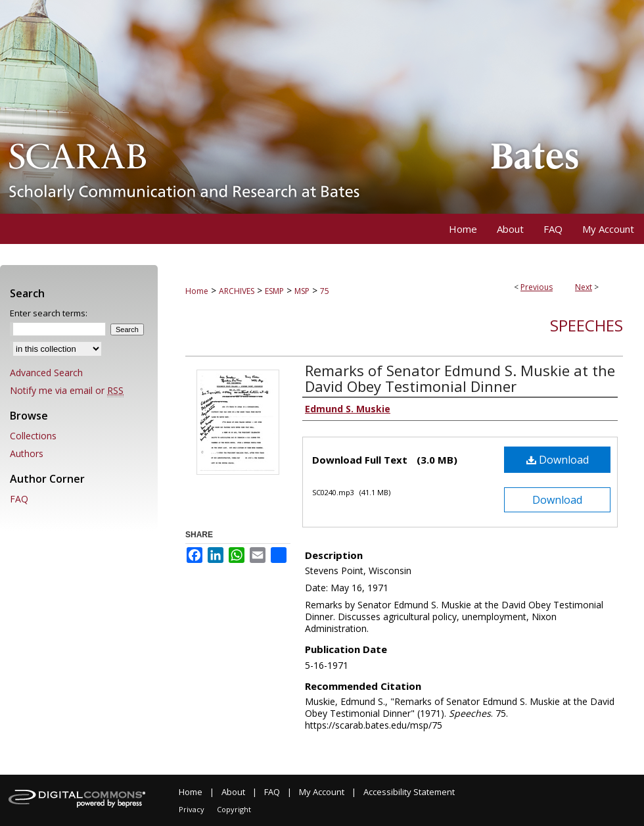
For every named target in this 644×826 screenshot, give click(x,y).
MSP (302, 291)
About (233, 792)
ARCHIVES (237, 291)
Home (197, 291)
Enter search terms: (49, 313)
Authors (27, 453)
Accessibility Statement (409, 792)
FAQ (19, 499)
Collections (33, 436)
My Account (322, 792)
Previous (537, 287)
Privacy (192, 809)
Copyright (234, 809)
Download (558, 460)
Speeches (586, 325)
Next (584, 287)
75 (325, 291)
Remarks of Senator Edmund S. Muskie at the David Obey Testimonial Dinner (460, 378)
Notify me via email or (67, 390)
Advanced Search (46, 373)
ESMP (274, 291)
